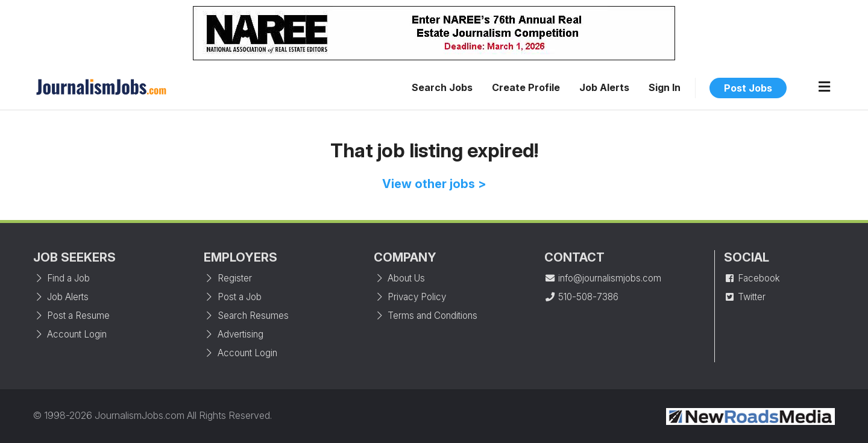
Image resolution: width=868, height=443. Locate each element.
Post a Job (233, 297)
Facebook (752, 278)
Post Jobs (748, 88)
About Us (399, 278)
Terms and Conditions (426, 316)
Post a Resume (71, 316)
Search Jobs (442, 87)
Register (228, 278)
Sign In (665, 87)
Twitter (745, 297)
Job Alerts (604, 87)
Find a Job (61, 278)
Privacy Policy (410, 297)
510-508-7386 (581, 297)
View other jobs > (434, 184)
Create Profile (526, 87)
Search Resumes (246, 316)
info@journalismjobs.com (603, 278)
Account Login (70, 334)
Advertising (234, 334)
